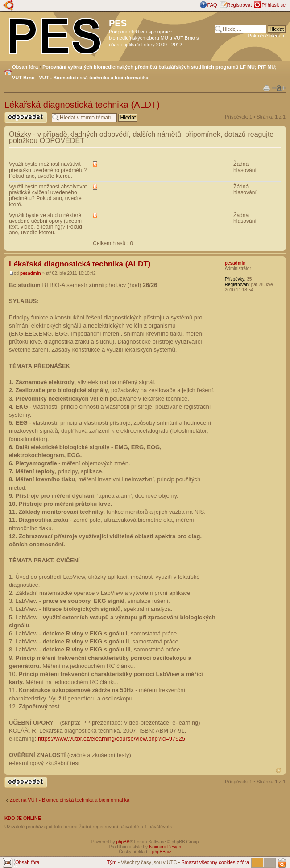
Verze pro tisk (267, 88)
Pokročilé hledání (267, 36)
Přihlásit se (273, 5)
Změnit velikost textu (279, 88)
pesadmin (31, 273)
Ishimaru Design (165, 847)
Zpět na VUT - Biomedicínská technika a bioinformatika (70, 800)
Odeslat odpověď (26, 117)
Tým (112, 862)
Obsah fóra (25, 67)
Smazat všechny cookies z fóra (215, 862)
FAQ (212, 5)
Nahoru (279, 770)
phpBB (123, 842)
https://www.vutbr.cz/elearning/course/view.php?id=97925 (112, 739)
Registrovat (240, 5)
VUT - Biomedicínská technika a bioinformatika (94, 78)
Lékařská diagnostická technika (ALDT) (82, 105)
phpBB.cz (162, 852)
